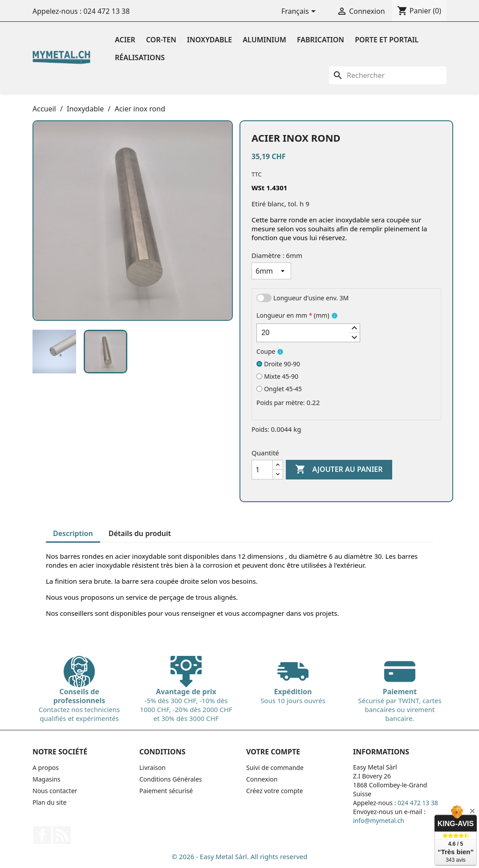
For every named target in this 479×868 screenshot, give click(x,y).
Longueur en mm (293, 315)
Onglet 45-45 (279, 389)
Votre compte (273, 752)
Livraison (152, 768)
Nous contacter (55, 791)
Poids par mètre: (281, 403)
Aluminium (264, 40)
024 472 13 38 (106, 11)
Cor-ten (161, 40)
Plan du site (49, 802)
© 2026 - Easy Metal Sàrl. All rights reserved (240, 856)
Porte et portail (387, 40)
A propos (46, 768)
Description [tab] (73, 533)
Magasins (47, 779)
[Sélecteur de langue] (300, 12)
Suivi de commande (275, 768)
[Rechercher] (388, 75)
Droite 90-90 (278, 364)
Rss (62, 835)
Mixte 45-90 (277, 376)
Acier (125, 40)
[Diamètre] (271, 271)
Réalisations (140, 57)
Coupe (266, 351)
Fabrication (321, 40)
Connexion (262, 779)
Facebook (42, 835)
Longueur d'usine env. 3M (311, 298)
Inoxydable (209, 40)
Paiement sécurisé (166, 791)
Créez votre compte (275, 791)
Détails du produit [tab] (140, 533)
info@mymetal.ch (379, 821)
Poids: (260, 429)
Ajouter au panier (339, 470)
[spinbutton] (308, 333)
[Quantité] (262, 470)
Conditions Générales (171, 779)
